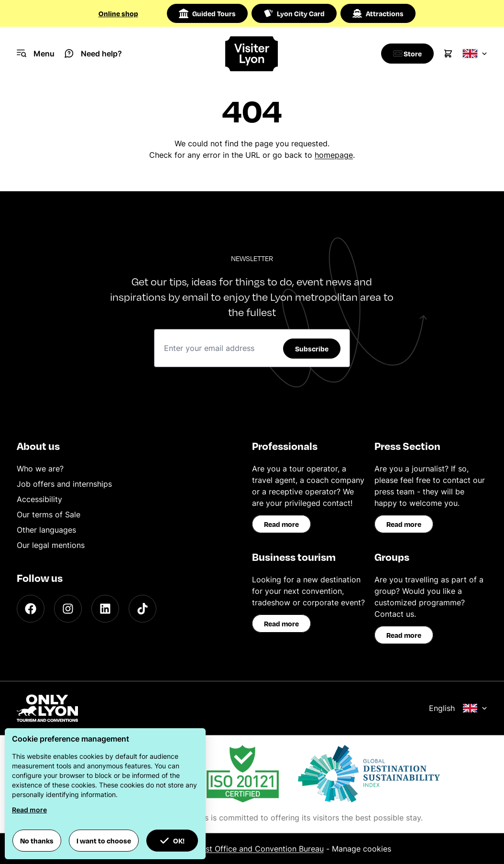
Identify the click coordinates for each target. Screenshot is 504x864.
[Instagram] (68, 609)
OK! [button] (172, 841)
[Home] (252, 54)
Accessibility (39, 499)
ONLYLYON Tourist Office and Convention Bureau (234, 849)
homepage (334, 155)
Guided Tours (207, 13)
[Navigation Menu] (36, 54)
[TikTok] (142, 609)
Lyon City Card (294, 13)
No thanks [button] (37, 841)
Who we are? (40, 469)
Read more (281, 524)
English (458, 708)
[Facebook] (31, 609)
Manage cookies (362, 849)
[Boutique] (405, 54)
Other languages (46, 530)
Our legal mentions (51, 545)
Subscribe (312, 349)
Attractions (378, 13)
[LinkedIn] (105, 609)
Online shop (118, 13)
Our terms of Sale (49, 514)
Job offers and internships (64, 484)
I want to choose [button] (104, 841)
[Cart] (448, 54)
